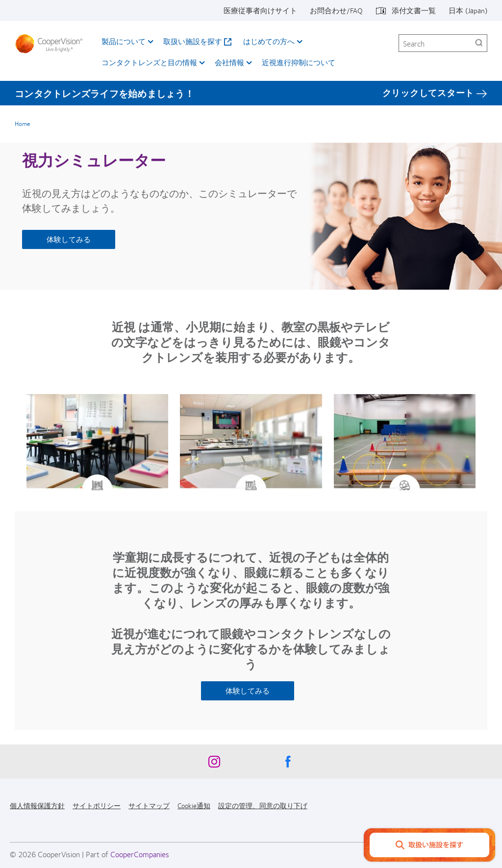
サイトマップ (149, 805)
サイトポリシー (97, 805)
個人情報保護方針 (37, 805)
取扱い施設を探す (193, 41)
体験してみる (69, 239)
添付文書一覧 (414, 10)
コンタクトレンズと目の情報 (149, 62)
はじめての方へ (269, 41)
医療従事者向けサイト (260, 10)
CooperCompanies (140, 854)
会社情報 (229, 62)
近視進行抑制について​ (299, 62)
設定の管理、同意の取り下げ (263, 805)
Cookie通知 (194, 805)
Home (22, 124)
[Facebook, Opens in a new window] (288, 764)
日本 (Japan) (468, 10)
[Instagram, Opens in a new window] (214, 764)
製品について (124, 41)
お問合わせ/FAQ (336, 10)
